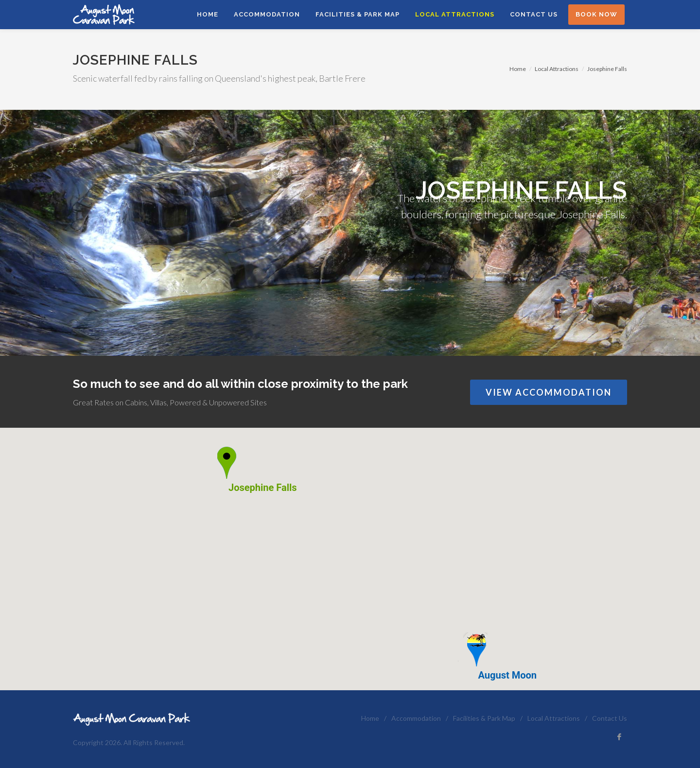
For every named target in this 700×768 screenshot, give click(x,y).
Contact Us (610, 718)
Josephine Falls (607, 69)
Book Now (596, 14)
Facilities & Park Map (484, 718)
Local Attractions (557, 69)
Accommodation (416, 718)
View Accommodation (549, 392)
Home (518, 69)
